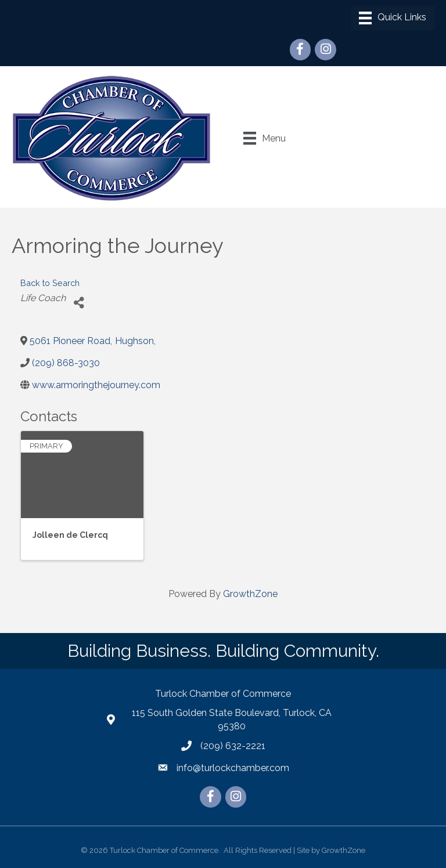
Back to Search (50, 283)
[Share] (79, 303)
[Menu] (393, 18)
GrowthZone (250, 594)
